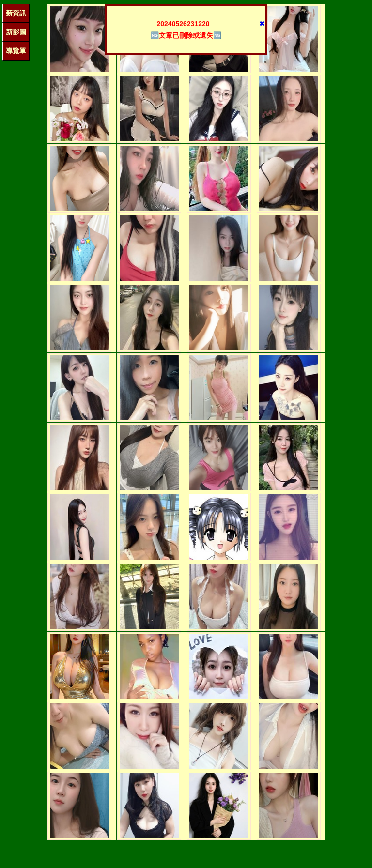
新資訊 (16, 13)
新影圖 (16, 32)
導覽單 (16, 51)
